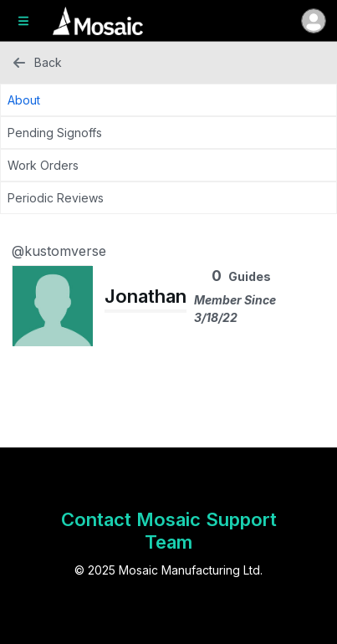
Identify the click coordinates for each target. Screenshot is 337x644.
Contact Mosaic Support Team (169, 531)
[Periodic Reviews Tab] (168, 198)
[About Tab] (168, 100)
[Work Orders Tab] (168, 165)
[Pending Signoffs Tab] (168, 133)
